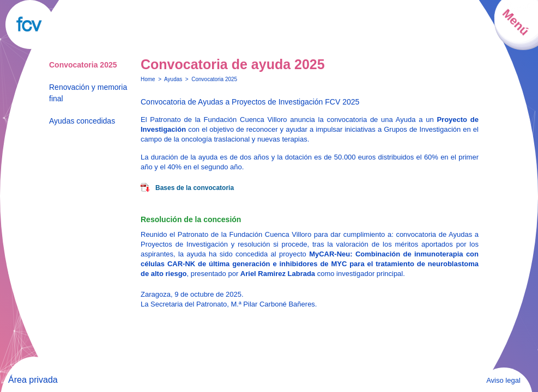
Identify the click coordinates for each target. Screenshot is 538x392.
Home (148, 79)
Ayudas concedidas (82, 121)
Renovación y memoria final (88, 93)
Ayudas (173, 79)
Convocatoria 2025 (83, 65)
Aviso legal (503, 380)
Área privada (33, 380)
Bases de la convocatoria (195, 188)
